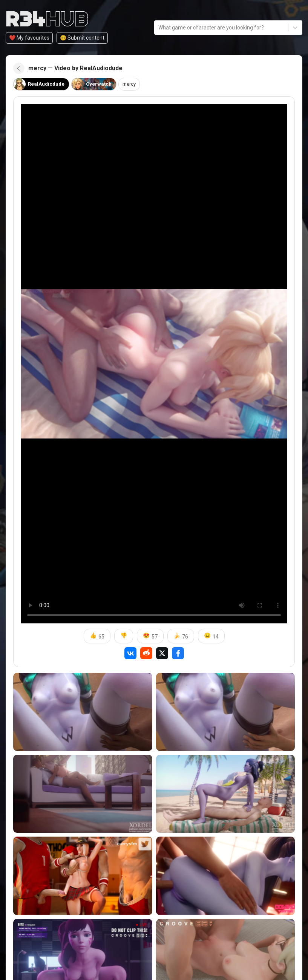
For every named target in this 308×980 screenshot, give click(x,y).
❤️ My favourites (29, 38)
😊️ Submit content (82, 38)
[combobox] (159, 28)
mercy (133, 84)
